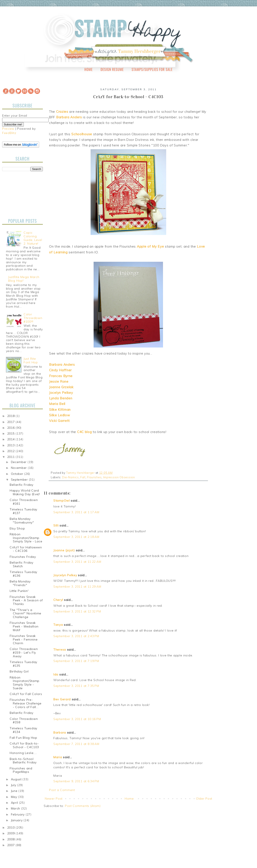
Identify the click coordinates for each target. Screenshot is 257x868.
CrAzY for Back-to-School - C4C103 (24, 745)
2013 (12, 445)
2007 (12, 845)
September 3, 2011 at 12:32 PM (77, 611)
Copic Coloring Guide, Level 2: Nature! (33, 238)
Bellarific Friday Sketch (22, 564)
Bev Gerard (62, 699)
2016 (12, 428)
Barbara (60, 733)
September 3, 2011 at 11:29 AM (77, 587)
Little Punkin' (19, 591)
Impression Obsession (119, 477)
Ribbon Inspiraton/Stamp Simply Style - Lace (26, 538)
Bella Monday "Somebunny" (22, 521)
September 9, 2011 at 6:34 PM (76, 781)
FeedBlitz (9, 133)
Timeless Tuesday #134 (23, 730)
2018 (12, 416)
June (15, 791)
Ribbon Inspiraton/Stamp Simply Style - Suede (25, 683)
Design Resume (112, 69)
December (19, 462)
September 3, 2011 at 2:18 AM (76, 537)
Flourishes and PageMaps (21, 770)
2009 (12, 833)
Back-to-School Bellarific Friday (23, 761)
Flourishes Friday (23, 557)
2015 (12, 433)
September (20, 480)
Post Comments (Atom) (83, 806)
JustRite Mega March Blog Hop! (24, 279)
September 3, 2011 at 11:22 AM (77, 562)
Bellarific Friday (22, 485)
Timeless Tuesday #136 (23, 574)
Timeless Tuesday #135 (23, 664)
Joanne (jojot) (64, 550)
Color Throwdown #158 (24, 721)
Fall (83, 477)
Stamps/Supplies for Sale (152, 69)
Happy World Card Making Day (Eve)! (25, 492)
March (16, 808)
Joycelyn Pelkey (65, 575)
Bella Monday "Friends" (20, 583)
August (17, 779)
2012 (12, 451)
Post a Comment (62, 790)
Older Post (204, 799)
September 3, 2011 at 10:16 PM (77, 719)
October (18, 474)
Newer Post (54, 799)
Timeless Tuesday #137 (23, 511)
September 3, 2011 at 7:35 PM (76, 686)
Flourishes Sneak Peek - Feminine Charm (24, 639)
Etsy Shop (17, 528)
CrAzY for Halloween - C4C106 (26, 549)
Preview (8, 129)
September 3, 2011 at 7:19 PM (76, 661)
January (17, 820)
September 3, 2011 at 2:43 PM (76, 636)
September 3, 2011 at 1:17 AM (76, 512)
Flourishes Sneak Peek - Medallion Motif (24, 626)
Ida (56, 674)
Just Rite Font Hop (31, 360)
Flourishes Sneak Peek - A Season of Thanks (26, 600)
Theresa (60, 650)
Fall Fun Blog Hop (23, 738)
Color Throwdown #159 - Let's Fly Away (24, 653)
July (14, 785)
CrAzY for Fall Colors (26, 694)
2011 (12, 457)
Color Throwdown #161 (24, 502)
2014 (12, 439)
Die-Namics (70, 477)
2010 (12, 827)
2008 (12, 839)
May (15, 797)
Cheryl (58, 600)
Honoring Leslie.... (23, 753)
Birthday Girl (19, 671)
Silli (56, 525)
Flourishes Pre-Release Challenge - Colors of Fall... (26, 703)
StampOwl (62, 501)
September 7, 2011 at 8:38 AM (76, 744)
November (19, 468)
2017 (12, 422)
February (18, 814)
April (15, 803)
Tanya (58, 625)
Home (89, 69)
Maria (58, 757)
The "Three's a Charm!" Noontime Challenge (25, 614)
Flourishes (94, 477)
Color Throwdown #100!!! (33, 318)
